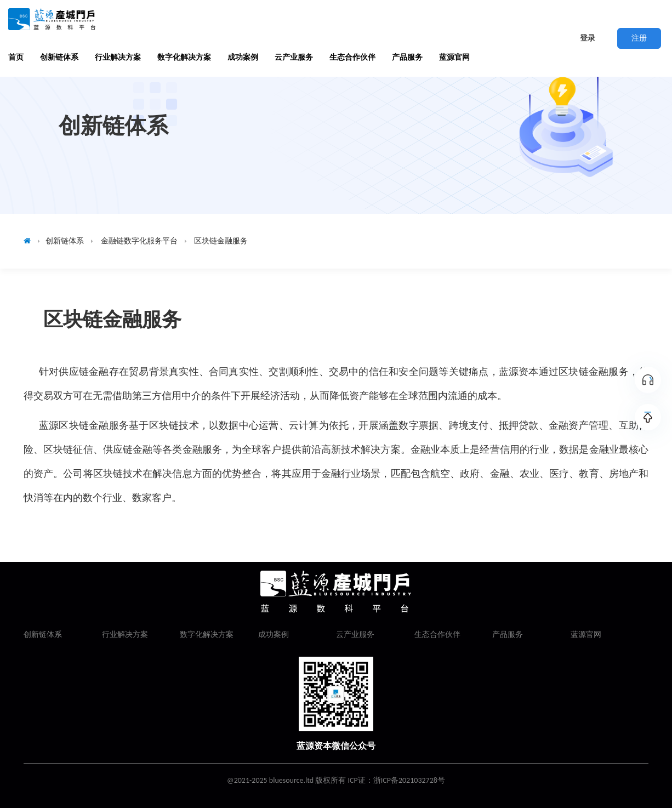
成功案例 (243, 57)
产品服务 (407, 57)
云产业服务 (294, 57)
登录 (588, 38)
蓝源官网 (454, 57)
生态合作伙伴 (352, 57)
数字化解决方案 (184, 57)
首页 (16, 57)
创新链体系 (59, 57)
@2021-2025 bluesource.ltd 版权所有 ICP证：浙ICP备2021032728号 (336, 780)
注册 (639, 38)
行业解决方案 (118, 57)
